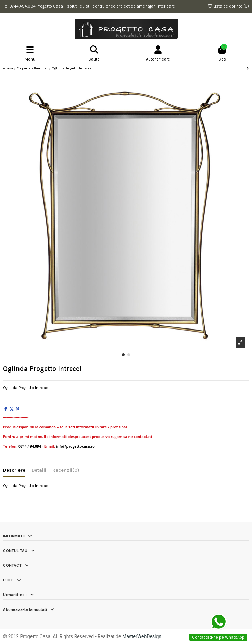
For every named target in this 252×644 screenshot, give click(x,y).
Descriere (14, 470)
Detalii (39, 470)
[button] (123, 355)
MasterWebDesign (142, 636)
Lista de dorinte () (228, 6)
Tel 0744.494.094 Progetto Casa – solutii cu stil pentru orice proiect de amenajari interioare (89, 6)
